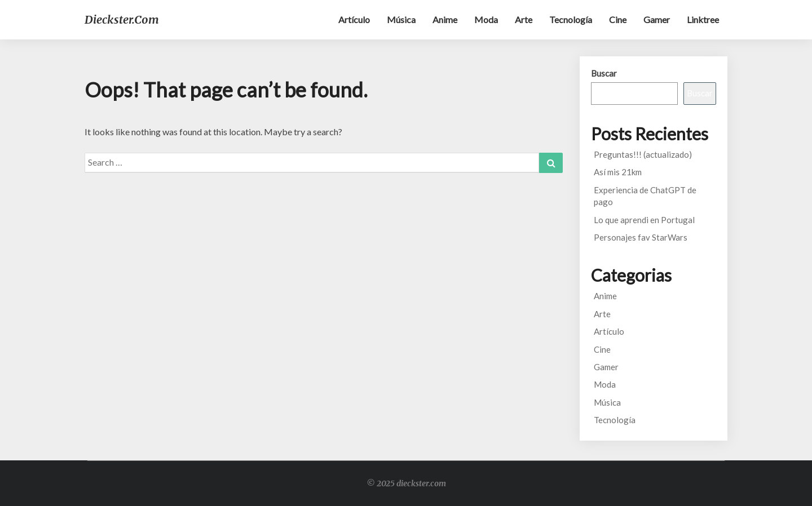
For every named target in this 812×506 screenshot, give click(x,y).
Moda (486, 19)
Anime (445, 19)
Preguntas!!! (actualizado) (643, 154)
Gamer (657, 19)
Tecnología (571, 19)
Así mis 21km (618, 172)
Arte (524, 19)
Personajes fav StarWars (641, 237)
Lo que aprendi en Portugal (644, 220)
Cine (618, 19)
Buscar (604, 73)
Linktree (703, 19)
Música (401, 19)
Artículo (354, 19)
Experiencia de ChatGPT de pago (645, 196)
